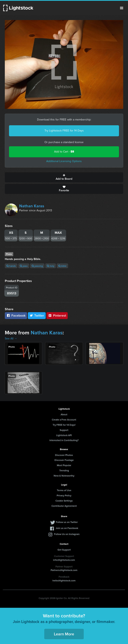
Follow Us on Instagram (67, 534)
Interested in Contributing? (64, 440)
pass (24, 266)
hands (11, 266)
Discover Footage (64, 460)
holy (51, 266)
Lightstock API (64, 435)
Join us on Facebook (67, 528)
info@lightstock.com (64, 560)
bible (62, 266)
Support (64, 430)
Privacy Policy (64, 495)
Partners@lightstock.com (64, 570)
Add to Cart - (64, 152)
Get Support (64, 550)
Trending (64, 470)
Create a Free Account (64, 420)
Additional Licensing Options (64, 161)
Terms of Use (64, 490)
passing (37, 266)
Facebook (16, 315)
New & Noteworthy (64, 476)
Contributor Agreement (64, 506)
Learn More (64, 634)
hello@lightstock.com (64, 580)
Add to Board (64, 177)
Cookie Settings (64, 501)
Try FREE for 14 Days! (64, 425)
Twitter (37, 315)
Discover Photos (64, 455)
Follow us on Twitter (67, 522)
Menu (122, 8)
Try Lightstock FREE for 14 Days (64, 131)
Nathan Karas (32, 206)
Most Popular (64, 465)
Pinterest (57, 315)
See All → (11, 339)
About (64, 414)
